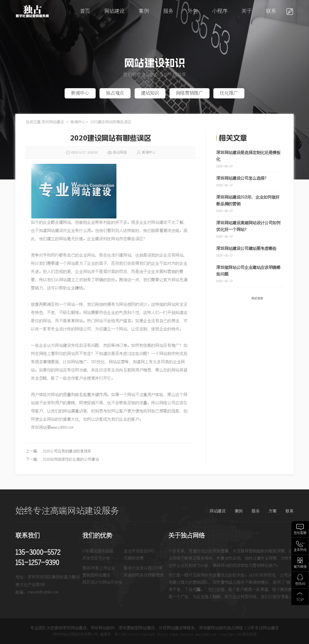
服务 (168, 11)
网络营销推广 (190, 93)
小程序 (220, 11)
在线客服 (300, 533)
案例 (144, 11)
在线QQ (300, 584)
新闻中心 (80, 93)
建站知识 (150, 93)
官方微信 (300, 567)
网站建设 (114, 11)
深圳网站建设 (53, 122)
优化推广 (229, 93)
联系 (271, 11)
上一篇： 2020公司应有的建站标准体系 (58, 451)
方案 (272, 511)
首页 (85, 11)
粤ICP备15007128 (126, 635)
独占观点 (115, 93)
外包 (193, 11)
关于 (247, 11)
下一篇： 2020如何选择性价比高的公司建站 (62, 460)
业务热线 (300, 550)
